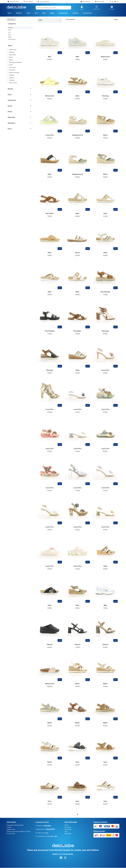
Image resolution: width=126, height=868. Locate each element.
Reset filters (11, 19)
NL (113, 2)
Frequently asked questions (15, 825)
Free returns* (29, 2)
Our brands (68, 830)
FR (110, 2)
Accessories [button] (63, 13)
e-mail (46, 833)
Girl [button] (36, 13)
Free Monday (105, 293)
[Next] (86, 814)
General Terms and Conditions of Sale (18, 832)
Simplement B (77, 136)
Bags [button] (52, 13)
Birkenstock (105, 58)
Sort (50, 20)
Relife (77, 685)
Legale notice (11, 830)
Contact (9, 827)
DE (118, 2)
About (66, 825)
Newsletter (68, 834)
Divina (77, 254)
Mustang (105, 97)
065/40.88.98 (51, 829)
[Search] (53, 8)
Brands (75, 13)
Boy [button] (44, 13)
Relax (105, 136)
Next (116, 19)
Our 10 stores (87, 2)
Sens (77, 763)
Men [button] (28, 13)
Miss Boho (50, 215)
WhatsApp (48, 826)
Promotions (87, 13)
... (79, 814)
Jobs (66, 832)
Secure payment (45, 2)
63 (83, 814)
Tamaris (50, 646)
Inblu (77, 97)
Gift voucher (101, 2)
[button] (82, 8)
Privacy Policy (11, 834)
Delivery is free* (14, 2)
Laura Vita (50, 136)
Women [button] (19, 13)
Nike (50, 58)
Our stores (68, 827)
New (9, 13)
